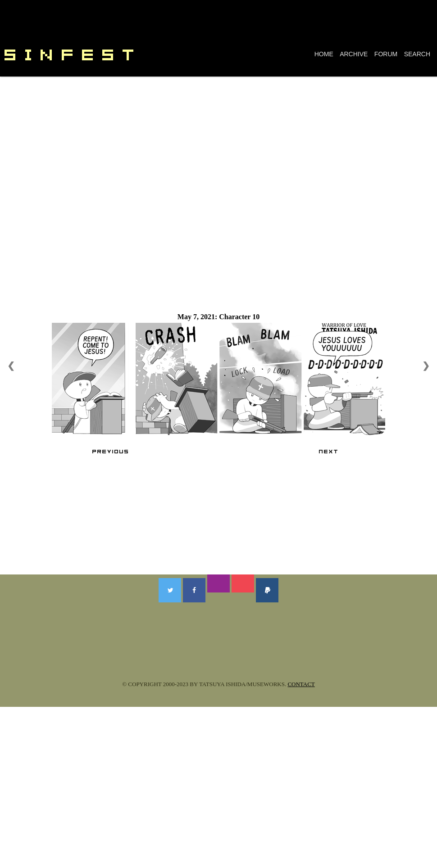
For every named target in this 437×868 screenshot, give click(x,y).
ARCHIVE (354, 54)
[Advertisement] (218, 144)
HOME (324, 54)
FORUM (386, 54)
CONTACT (301, 684)
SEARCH (417, 54)
